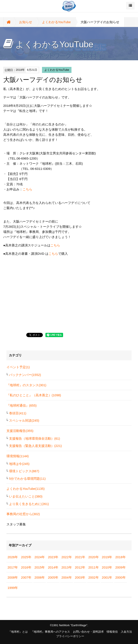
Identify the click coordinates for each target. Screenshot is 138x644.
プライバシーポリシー (70, 636)
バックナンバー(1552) (25, 375)
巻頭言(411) (18, 413)
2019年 (107, 557)
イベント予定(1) (18, 367)
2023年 (53, 557)
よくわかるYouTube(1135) (26, 489)
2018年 (120, 557)
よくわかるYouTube (56, 22)
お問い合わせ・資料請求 (88, 632)
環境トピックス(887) (24, 471)
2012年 (80, 567)
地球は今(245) (19, 464)
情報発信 (112, 632)
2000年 (120, 577)
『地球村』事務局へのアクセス (50, 632)
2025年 (26, 557)
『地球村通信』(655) (22, 405)
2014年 (53, 567)
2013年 (67, 567)
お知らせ (26, 22)
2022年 (67, 557)
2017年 (13, 567)
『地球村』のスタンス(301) (26, 385)
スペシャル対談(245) (24, 420)
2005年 (53, 577)
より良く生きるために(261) (29, 504)
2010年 (107, 567)
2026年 (13, 557)
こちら (27, 189)
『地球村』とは (18, 632)
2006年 (40, 577)
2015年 (40, 567)
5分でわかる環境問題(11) (27, 479)
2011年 (93, 567)
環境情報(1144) (18, 456)
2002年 (93, 577)
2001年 (107, 577)
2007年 (26, 577)
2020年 (93, 557)
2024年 (40, 557)
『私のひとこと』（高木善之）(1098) (34, 395)
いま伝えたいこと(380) (26, 496)
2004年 (67, 577)
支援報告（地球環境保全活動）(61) (35, 438)
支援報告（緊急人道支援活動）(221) (35, 446)
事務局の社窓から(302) (23, 514)
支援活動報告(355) (20, 431)
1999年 (13, 588)
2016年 (26, 567)
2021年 (80, 557)
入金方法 (126, 632)
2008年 (13, 577)
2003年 (80, 577)
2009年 (120, 567)
